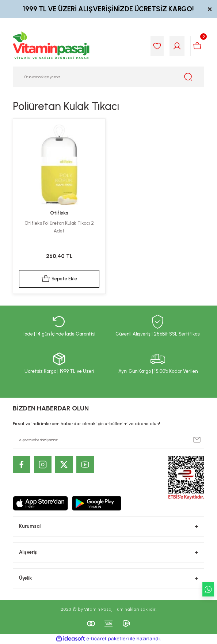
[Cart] (197, 46)
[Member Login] (177, 46)
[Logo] (52, 46)
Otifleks (59, 213)
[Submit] (197, 440)
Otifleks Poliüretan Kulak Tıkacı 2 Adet (59, 227)
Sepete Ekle (59, 279)
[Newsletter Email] (108, 440)
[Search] (108, 77)
